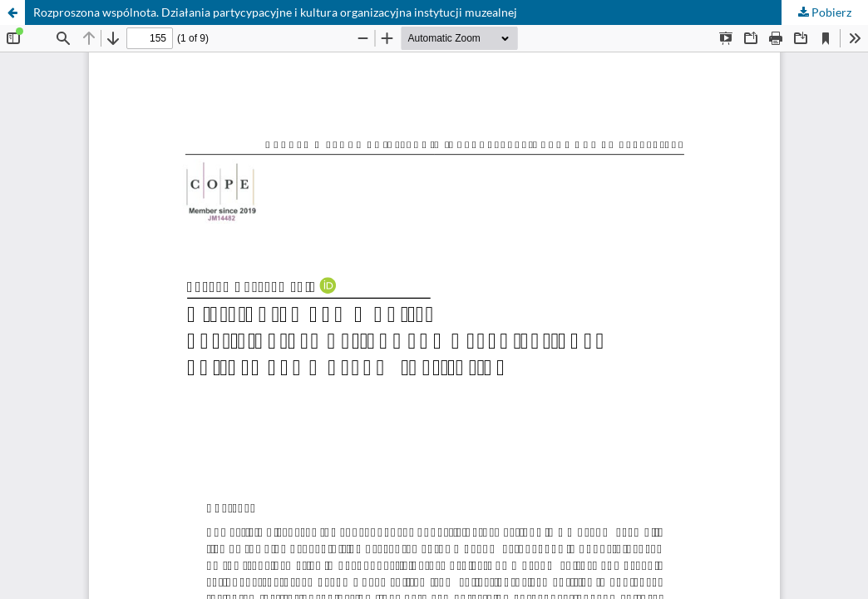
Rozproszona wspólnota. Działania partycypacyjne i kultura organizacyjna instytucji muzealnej (275, 12)
